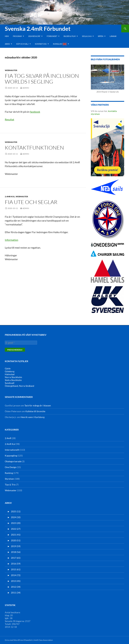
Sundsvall (10, 383)
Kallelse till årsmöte (35, 411)
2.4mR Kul (10, 197)
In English (60, 44)
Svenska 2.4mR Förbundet (38, 28)
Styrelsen (9, 479)
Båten (101, 36)
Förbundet (52, 36)
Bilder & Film (70, 36)
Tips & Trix (10, 485)
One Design (11, 467)
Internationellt (12, 450)
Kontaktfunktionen (34, 148)
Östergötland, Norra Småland (19, 386)
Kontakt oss (41, 44)
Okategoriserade (13, 461)
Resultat (10, 119)
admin (26, 88)
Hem (7, 36)
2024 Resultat (34, 36)
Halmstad (10, 374)
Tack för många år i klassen (38, 405)
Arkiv (7, 44)
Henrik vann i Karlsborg (33, 417)
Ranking (9, 473)
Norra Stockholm (13, 377)
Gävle (8, 368)
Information (12, 240)
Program (17, 36)
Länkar (113, 36)
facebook (35, 112)
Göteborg (10, 371)
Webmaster (11, 70)
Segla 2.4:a (87, 36)
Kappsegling (11, 456)
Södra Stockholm (13, 380)
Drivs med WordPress (14, 640)
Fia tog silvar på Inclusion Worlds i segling (42, 79)
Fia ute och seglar (31, 202)
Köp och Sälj (22, 44)
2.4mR (8, 438)
